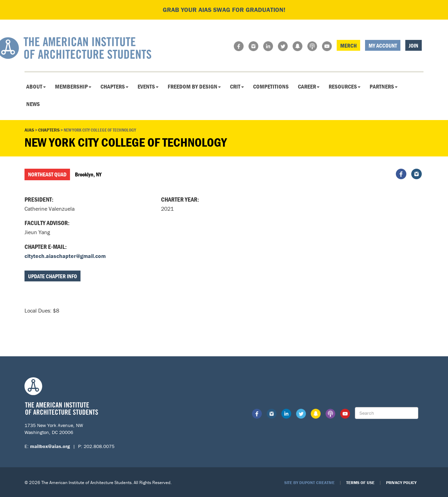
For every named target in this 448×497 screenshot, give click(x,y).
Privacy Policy (401, 482)
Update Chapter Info (52, 276)
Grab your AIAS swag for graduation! (224, 10)
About (36, 86)
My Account (383, 45)
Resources (345, 86)
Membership (73, 86)
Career (309, 86)
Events (148, 86)
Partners (384, 86)
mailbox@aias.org (50, 446)
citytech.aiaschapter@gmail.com (65, 256)
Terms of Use (360, 482)
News (33, 104)
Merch (348, 45)
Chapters (114, 86)
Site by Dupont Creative (309, 482)
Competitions (271, 86)
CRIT (237, 86)
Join (414, 45)
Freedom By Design (194, 86)
